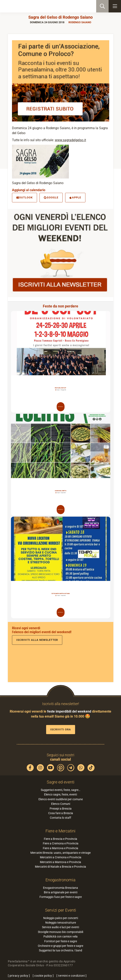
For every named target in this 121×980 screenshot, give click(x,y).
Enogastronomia (60, 880)
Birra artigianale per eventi (61, 892)
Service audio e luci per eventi (60, 927)
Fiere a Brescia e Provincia (60, 839)
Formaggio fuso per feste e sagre (61, 897)
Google (51, 197)
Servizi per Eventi (61, 910)
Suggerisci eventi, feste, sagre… (60, 790)
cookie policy (43, 976)
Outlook (25, 197)
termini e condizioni (71, 976)
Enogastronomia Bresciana (60, 888)
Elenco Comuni (61, 804)
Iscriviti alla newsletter (37, 640)
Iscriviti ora (61, 729)
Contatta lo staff (60, 818)
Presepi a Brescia (61, 809)
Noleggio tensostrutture (61, 923)
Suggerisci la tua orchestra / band (60, 950)
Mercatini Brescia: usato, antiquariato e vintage (60, 853)
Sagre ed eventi (61, 782)
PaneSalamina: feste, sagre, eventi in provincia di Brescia (24, 6)
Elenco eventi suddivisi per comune (61, 799)
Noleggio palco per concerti (61, 918)
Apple (75, 197)
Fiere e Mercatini (60, 831)
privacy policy (19, 976)
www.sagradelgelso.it (70, 140)
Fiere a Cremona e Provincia (61, 843)
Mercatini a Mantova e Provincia (60, 862)
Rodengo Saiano (80, 22)
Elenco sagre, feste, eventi (60, 794)
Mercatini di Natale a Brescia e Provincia (60, 867)
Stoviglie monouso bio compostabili (60, 932)
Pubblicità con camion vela (60, 936)
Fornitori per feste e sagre (61, 941)
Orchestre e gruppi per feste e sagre (60, 946)
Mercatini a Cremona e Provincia (61, 857)
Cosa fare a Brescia (61, 813)
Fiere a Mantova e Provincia (60, 848)
